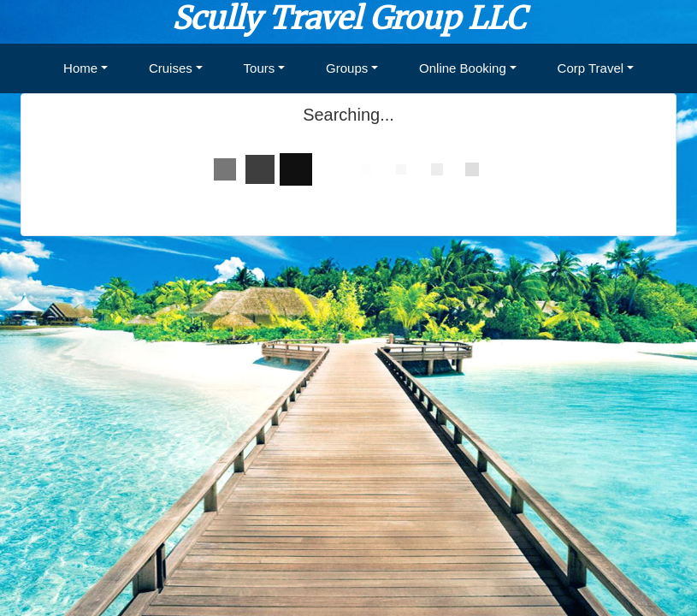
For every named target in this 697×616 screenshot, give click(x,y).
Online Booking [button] (463, 68)
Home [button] (80, 68)
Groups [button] (347, 68)
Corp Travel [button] (591, 68)
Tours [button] (260, 68)
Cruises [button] (171, 68)
